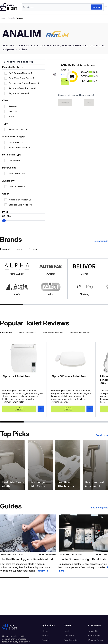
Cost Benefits (71, 640)
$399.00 (19, 409)
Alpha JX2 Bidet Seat (17, 376)
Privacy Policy (96, 640)
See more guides (99, 508)
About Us (93, 631)
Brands (45, 640)
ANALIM (65, 70)
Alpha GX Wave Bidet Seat (69, 376)
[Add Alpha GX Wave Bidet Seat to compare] (90, 409)
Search (96, 7)
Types (45, 636)
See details (65, 75)
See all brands (101, 241)
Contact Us (94, 636)
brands (11, 18)
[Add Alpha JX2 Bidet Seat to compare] (41, 409)
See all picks (102, 435)
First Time (69, 636)
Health (67, 631)
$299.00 (68, 409)
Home (3, 18)
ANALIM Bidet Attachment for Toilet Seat (81, 65)
